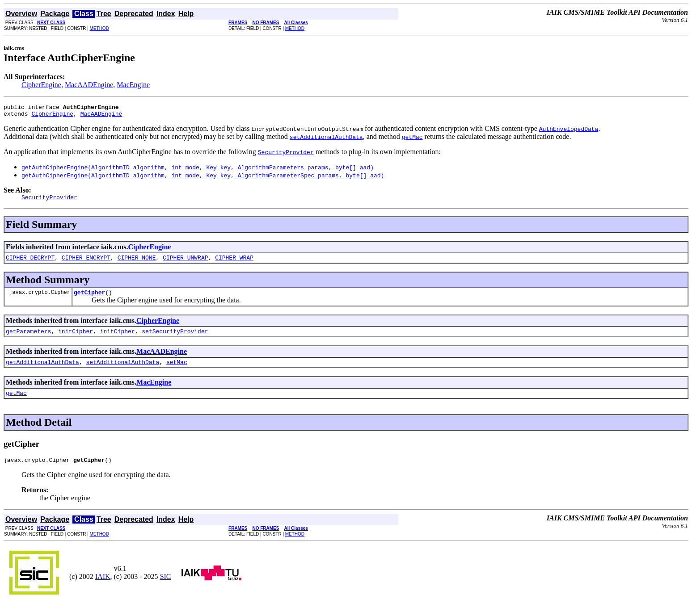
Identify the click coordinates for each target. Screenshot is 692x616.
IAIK (103, 589)
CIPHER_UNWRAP (185, 263)
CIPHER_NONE (137, 263)
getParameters (28, 339)
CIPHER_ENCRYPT (86, 263)
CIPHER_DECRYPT (30, 263)
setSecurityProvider (175, 339)
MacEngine (133, 85)
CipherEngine (41, 85)
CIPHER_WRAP (234, 263)
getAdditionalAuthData (42, 371)
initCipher (76, 339)
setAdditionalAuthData (122, 371)
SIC (166, 589)
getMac (16, 403)
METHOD (99, 28)
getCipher (89, 299)
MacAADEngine (89, 85)
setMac (177, 371)
